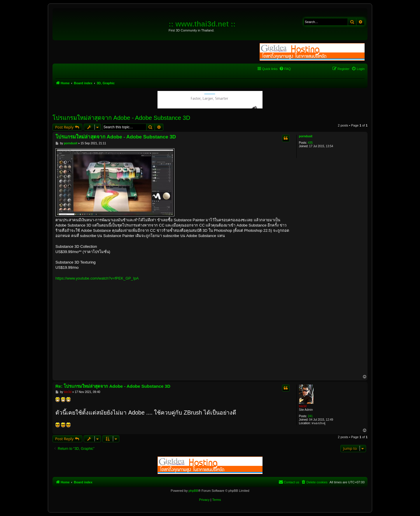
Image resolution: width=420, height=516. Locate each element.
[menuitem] (285, 69)
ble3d (303, 406)
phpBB (193, 491)
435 (310, 143)
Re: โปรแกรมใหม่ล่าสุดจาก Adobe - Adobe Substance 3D (113, 386)
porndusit (306, 136)
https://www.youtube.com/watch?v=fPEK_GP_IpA (97, 278)
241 (310, 416)
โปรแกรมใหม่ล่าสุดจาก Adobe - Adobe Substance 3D (121, 118)
